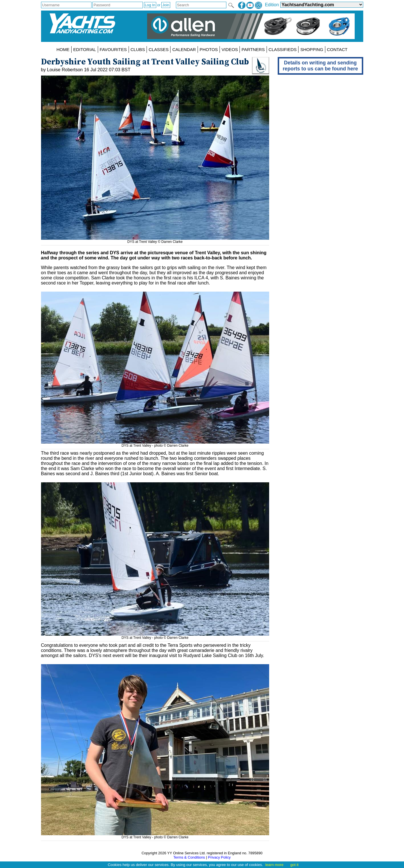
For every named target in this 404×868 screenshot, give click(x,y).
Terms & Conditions (189, 857)
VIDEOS (230, 49)
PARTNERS (253, 49)
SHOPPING (312, 49)
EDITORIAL (85, 49)
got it (294, 865)
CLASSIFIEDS (283, 49)
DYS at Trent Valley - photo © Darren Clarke (155, 444)
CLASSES (159, 49)
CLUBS (138, 49)
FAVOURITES (113, 49)
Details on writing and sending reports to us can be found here (320, 66)
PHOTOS (209, 49)
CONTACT (337, 49)
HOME (63, 49)
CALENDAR (184, 49)
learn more (274, 865)
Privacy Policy (219, 857)
